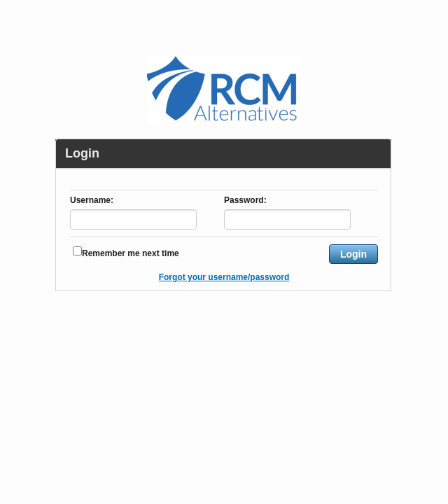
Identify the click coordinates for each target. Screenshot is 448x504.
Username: (92, 201)
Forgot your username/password (224, 277)
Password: (245, 201)
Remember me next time (131, 253)
